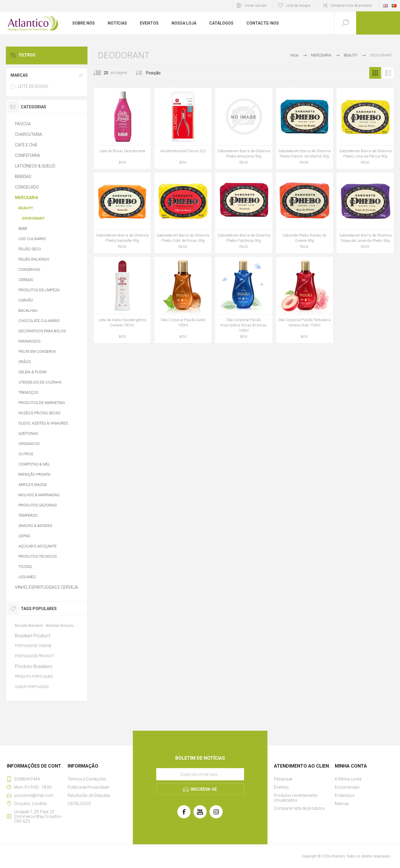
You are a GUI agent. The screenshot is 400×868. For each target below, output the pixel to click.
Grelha (375, 73)
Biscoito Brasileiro (29, 625)
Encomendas (347, 787)
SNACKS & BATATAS (35, 526)
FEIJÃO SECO (30, 249)
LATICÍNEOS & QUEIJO (35, 166)
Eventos (281, 787)
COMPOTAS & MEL (34, 464)
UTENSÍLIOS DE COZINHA (40, 382)
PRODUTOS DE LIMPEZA (39, 290)
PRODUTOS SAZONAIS (38, 505)
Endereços (345, 795)
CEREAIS (26, 280)
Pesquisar (283, 779)
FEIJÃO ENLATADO (34, 259)
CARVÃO (26, 300)
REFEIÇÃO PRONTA (34, 474)
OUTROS (26, 454)
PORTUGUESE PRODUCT (35, 656)
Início (294, 55)
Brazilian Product (33, 636)
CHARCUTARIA (29, 134)
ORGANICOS (29, 444)
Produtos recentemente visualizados (296, 798)
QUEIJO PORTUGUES (32, 687)
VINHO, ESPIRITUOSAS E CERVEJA (47, 587)
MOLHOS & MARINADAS (39, 495)
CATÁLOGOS (79, 804)
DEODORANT (33, 218)
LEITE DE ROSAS (33, 86)
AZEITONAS (28, 433)
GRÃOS (25, 362)
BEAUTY (26, 208)
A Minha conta (348, 779)
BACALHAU (28, 310)
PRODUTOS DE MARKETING (42, 403)
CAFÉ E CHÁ (26, 145)
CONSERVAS (29, 269)
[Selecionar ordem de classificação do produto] (164, 73)
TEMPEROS (28, 515)
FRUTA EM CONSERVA (37, 351)
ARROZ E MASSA (33, 485)
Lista (388, 73)
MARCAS (19, 75)
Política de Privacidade (88, 787)
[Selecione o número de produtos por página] (102, 73)
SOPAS (24, 536)
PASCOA (23, 124)
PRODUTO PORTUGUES (34, 677)
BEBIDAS (23, 177)
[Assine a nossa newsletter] (200, 774)
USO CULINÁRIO (32, 239)
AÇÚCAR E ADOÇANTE (37, 546)
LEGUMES (27, 577)
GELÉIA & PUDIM (32, 372)
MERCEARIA (26, 198)
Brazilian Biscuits (60, 625)
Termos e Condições (87, 779)
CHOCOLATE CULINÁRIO (39, 321)
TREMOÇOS (28, 392)
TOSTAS (25, 567)
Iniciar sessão (256, 6)
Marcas (342, 804)
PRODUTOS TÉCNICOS (38, 556)
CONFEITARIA (28, 155)
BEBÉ (23, 228)
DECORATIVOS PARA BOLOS (42, 331)
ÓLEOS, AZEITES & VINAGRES (43, 423)
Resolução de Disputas (89, 795)
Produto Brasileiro (34, 666)
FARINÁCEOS (29, 341)
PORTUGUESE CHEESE (33, 646)
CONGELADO (27, 187)
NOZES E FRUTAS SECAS (39, 413)
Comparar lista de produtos (351, 6)
